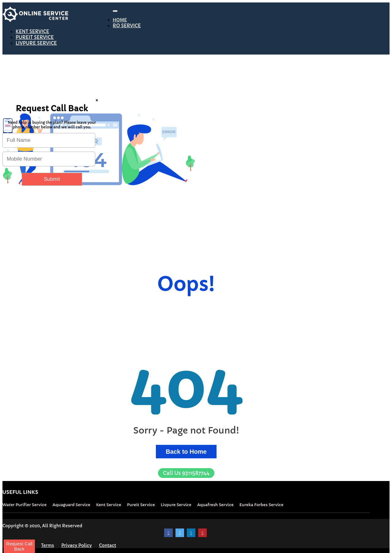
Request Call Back (19, 546)
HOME (120, 20)
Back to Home (186, 452)
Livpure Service (176, 505)
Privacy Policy (76, 545)
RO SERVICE (127, 26)
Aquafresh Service (215, 505)
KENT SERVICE (32, 31)
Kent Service (109, 505)
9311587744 (186, 473)
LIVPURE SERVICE (36, 43)
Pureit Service (141, 505)
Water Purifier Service (24, 505)
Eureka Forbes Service (261, 505)
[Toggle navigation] (115, 11)
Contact (107, 545)
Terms (47, 545)
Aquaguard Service (71, 505)
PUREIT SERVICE (35, 37)
